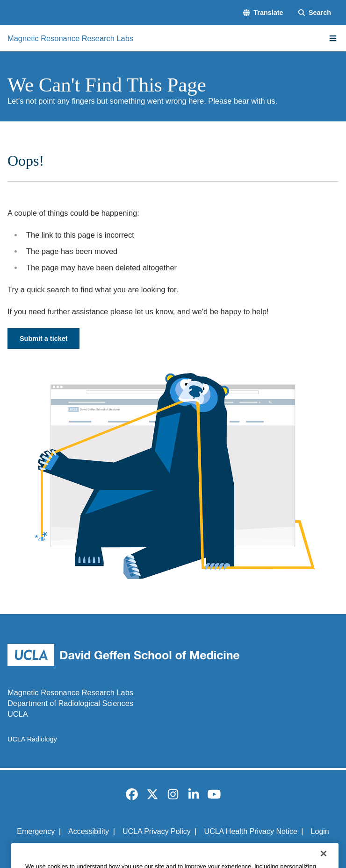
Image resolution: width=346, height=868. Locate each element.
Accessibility (89, 831)
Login (320, 831)
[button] (263, 13)
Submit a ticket (43, 339)
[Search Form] (315, 13)
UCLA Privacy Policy (157, 831)
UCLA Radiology (32, 739)
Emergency (36, 831)
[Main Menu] (333, 38)
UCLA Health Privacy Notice (251, 831)
